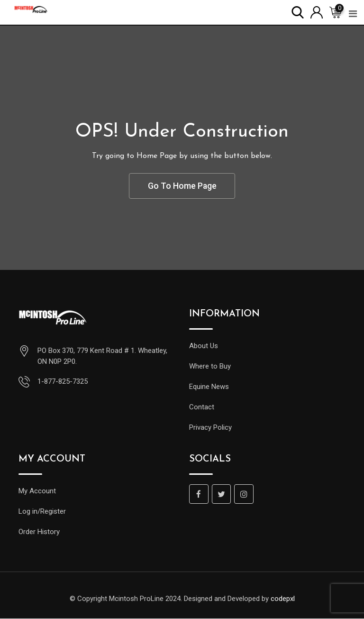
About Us (204, 346)
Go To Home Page (182, 186)
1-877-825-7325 (63, 382)
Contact (202, 407)
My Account (37, 491)
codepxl (283, 599)
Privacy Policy (210, 428)
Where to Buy (210, 367)
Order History (39, 532)
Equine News (209, 387)
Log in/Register (42, 512)
